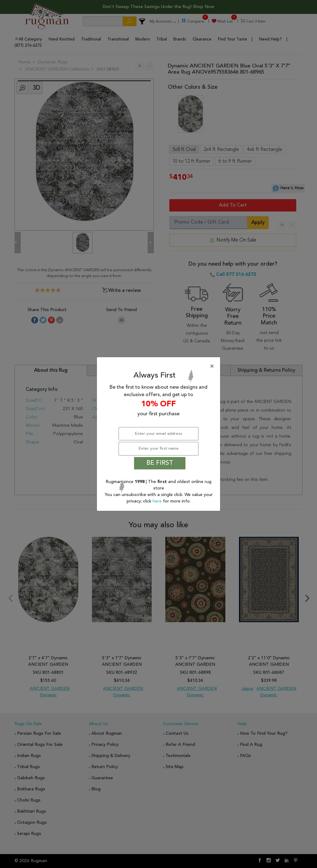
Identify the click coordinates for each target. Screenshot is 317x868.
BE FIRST (160, 463)
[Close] (160, 366)
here (158, 501)
